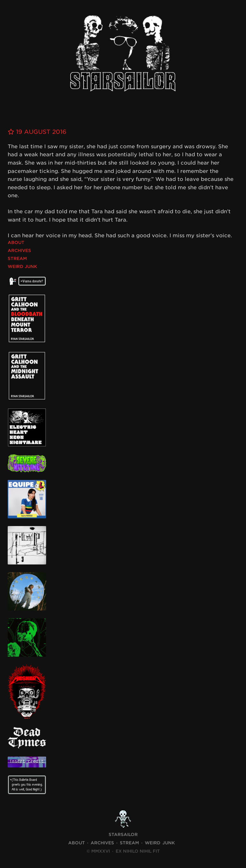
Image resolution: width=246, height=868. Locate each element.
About (16, 243)
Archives (19, 251)
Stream (17, 259)
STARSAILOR (123, 835)
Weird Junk (22, 267)
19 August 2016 (37, 132)
